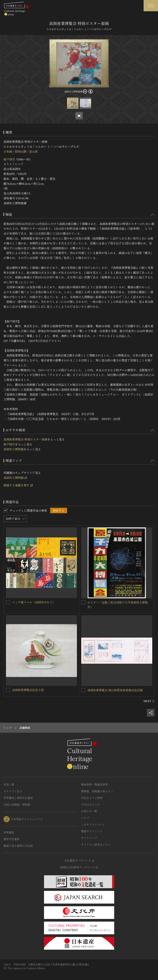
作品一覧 (9, 784)
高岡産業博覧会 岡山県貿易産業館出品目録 (115, 690)
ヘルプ (85, 818)
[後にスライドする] (149, 701)
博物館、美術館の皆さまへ (97, 791)
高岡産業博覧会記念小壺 (28, 690)
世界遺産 (9, 832)
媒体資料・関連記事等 (94, 784)
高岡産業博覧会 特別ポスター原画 (26, 439)
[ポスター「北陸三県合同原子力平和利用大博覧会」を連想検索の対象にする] (83, 602)
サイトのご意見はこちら (96, 844)
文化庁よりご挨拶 (92, 798)
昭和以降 (21, 151)
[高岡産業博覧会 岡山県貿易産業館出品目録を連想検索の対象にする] (83, 690)
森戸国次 (9, 159)
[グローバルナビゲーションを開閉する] (151, 6)
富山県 (34, 151)
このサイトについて (93, 824)
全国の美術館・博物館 (17, 805)
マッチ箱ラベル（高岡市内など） (34, 602)
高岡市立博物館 (14, 449)
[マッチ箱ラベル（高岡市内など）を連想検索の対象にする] (8, 602)
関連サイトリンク (92, 831)
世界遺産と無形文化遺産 (18, 798)
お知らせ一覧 (89, 811)
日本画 (8, 151)
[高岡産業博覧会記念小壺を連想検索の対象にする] (8, 690)
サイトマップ (89, 838)
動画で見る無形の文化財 (18, 846)
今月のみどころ (90, 805)
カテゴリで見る (13, 791)
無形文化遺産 (12, 839)
